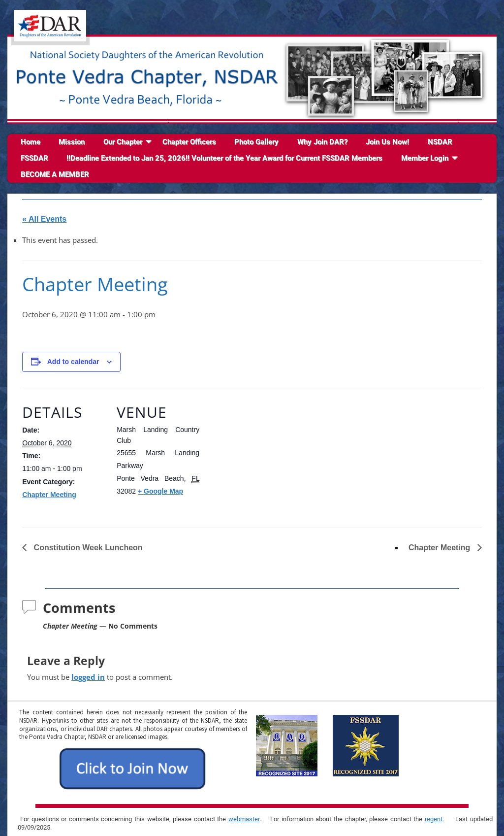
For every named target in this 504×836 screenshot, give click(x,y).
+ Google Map (160, 491)
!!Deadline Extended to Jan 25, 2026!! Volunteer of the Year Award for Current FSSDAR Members (224, 158)
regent (434, 819)
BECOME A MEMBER (55, 174)
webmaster (244, 819)
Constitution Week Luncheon (87, 548)
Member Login (425, 158)
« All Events (44, 219)
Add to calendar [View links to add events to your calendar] (73, 362)
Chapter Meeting (49, 495)
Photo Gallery (256, 142)
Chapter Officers (189, 142)
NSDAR (440, 142)
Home (31, 142)
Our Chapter (123, 142)
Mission (72, 142)
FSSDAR (34, 158)
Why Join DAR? (322, 142)
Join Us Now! (387, 142)
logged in (88, 677)
